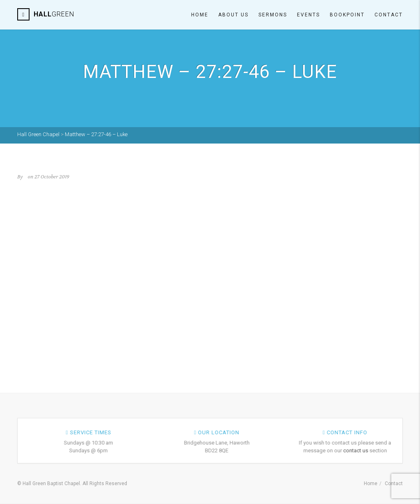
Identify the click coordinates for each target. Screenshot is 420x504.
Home (200, 15)
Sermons (273, 15)
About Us (233, 15)
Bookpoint (347, 15)
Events (308, 15)
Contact (389, 15)
